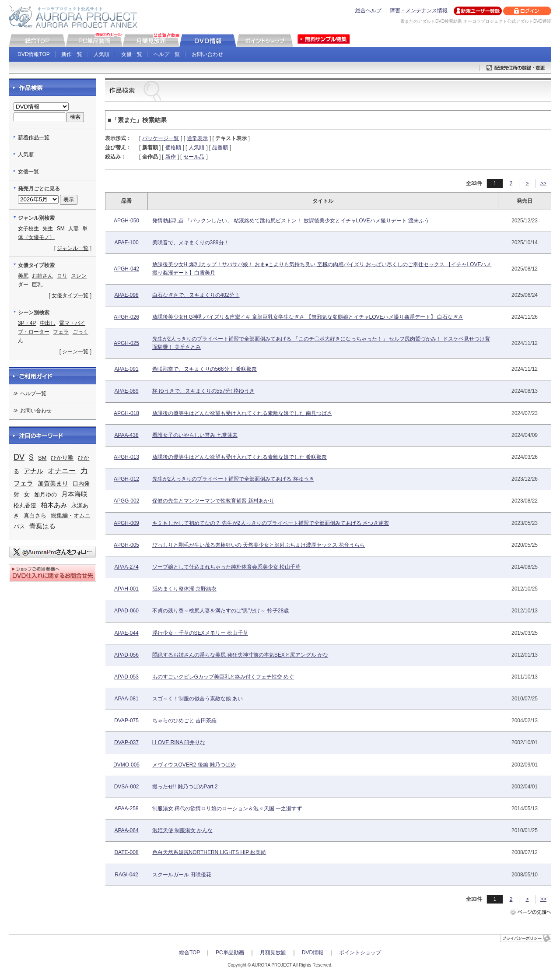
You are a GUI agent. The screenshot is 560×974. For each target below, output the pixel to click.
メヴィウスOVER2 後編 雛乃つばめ (194, 765)
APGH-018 (126, 413)
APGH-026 (126, 317)
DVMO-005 (126, 765)
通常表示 (197, 138)
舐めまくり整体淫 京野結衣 (184, 589)
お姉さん (42, 276)
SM (61, 229)
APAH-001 (126, 589)
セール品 (194, 157)
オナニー (62, 471)
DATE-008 (126, 852)
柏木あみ (54, 505)
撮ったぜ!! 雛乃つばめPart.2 (185, 787)
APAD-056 (126, 655)
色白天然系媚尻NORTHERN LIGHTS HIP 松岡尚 (209, 852)
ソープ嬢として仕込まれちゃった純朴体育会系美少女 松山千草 (226, 567)
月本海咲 (74, 494)
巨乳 (37, 285)
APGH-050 (126, 221)
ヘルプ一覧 (167, 54)
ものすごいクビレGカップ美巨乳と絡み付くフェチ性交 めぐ (223, 677)
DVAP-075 (126, 721)
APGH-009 (126, 523)
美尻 (23, 276)
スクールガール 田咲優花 (182, 875)
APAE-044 (126, 633)
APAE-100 (126, 243)
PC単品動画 (230, 953)
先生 (48, 229)
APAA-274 (126, 567)
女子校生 (28, 229)
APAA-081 (126, 699)
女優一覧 (132, 54)
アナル (33, 471)
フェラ (61, 332)
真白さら (35, 515)
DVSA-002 (127, 787)
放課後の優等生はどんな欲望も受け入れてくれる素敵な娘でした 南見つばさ (242, 413)
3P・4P (27, 323)
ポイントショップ (360, 953)
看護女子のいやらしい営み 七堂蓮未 (195, 435)
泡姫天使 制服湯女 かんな (183, 830)
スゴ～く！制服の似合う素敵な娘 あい (198, 699)
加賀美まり (53, 483)
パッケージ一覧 (161, 138)
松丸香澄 (25, 505)
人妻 (73, 229)
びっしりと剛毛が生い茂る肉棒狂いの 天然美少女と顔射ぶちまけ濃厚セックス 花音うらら (259, 545)
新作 (171, 157)
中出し (48, 323)
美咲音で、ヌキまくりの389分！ (191, 243)
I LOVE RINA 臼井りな (179, 742)
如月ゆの (45, 494)
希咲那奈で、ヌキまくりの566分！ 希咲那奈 (205, 369)
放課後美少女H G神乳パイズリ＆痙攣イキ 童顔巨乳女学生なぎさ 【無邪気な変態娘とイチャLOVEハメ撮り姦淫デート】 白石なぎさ (308, 317)
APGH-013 (126, 457)
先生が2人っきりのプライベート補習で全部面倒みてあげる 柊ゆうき (233, 479)
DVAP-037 (126, 742)
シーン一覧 (75, 352)
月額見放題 (273, 953)
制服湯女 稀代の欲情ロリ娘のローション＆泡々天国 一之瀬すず (227, 809)
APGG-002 (127, 501)
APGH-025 (126, 343)
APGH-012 (126, 479)
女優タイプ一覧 (70, 295)
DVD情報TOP (34, 54)
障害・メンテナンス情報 (419, 11)
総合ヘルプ (368, 11)
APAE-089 (126, 391)
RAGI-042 (126, 875)
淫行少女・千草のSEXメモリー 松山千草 (200, 633)
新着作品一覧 (34, 137)
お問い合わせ (207, 54)
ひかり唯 (62, 458)
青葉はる (42, 526)
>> (543, 183)
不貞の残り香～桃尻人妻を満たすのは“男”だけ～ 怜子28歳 (221, 611)
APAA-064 (126, 830)
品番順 (220, 148)
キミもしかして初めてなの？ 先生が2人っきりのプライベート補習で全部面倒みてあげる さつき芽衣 (271, 523)
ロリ (62, 276)
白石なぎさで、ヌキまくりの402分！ (196, 295)
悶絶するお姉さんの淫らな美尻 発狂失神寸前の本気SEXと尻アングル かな (240, 655)
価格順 (173, 148)
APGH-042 (126, 269)
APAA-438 (126, 435)
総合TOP (189, 953)
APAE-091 (126, 369)
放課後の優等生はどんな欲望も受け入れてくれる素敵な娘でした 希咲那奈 (240, 457)
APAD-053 (126, 677)
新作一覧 (72, 54)
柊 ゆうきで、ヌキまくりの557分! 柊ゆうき (203, 391)
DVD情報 (313, 953)
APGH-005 (126, 545)
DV (19, 457)
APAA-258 (126, 809)
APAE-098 (126, 295)
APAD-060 (126, 611)
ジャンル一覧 (73, 248)
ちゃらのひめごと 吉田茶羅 (184, 721)
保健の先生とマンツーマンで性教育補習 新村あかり (213, 501)
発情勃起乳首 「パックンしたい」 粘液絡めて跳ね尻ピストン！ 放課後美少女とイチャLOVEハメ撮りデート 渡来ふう (291, 221)
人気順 (101, 54)
